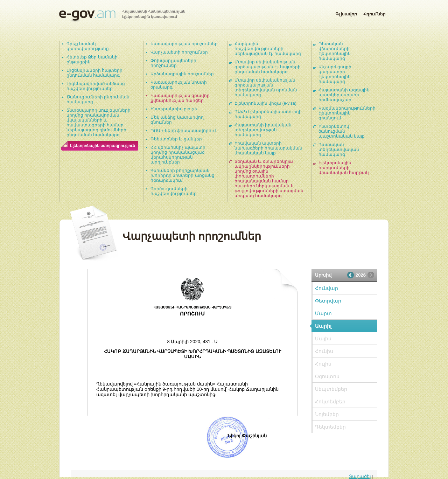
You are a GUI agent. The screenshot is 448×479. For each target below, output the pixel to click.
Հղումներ (374, 13)
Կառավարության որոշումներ (184, 44)
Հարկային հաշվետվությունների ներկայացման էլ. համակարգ (268, 49)
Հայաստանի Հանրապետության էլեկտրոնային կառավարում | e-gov (122, 16)
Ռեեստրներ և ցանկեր (176, 139)
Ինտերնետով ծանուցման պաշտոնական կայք (342, 131)
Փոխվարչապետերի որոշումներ (173, 63)
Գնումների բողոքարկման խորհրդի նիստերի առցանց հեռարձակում (183, 175)
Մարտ (323, 313)
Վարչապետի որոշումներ (179, 52)
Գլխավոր (346, 13)
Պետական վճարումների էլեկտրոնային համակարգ (335, 51)
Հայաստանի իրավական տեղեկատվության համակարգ (263, 130)
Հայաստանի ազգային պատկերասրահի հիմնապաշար (344, 95)
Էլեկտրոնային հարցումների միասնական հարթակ (344, 168)
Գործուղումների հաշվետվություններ (174, 191)
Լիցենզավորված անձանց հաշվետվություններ (96, 86)
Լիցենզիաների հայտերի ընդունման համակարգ (94, 73)
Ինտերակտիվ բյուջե (174, 109)
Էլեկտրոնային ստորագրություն (103, 146)
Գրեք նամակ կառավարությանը (88, 46)
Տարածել (360, 476)
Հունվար (327, 288)
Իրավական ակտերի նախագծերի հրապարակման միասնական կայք (268, 148)
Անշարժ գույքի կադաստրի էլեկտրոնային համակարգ (335, 74)
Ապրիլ (323, 326)
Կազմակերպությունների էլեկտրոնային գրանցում (347, 113)
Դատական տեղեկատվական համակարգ (339, 150)
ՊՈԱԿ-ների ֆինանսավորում (183, 131)
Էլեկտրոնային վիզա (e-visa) (265, 103)
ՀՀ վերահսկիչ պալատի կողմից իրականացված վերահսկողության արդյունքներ (178, 155)
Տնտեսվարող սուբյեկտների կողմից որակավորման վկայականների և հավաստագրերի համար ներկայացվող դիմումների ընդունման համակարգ (99, 123)
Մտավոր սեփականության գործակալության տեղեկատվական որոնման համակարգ (266, 88)
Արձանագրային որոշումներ (182, 74)
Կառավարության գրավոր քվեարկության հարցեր (180, 98)
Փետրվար (328, 301)
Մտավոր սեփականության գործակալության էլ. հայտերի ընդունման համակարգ (268, 67)
